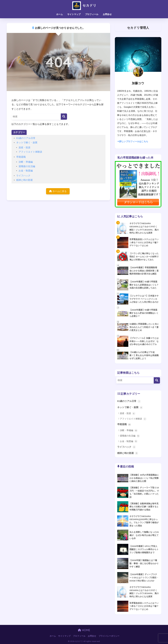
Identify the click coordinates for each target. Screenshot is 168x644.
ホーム (60, 14)
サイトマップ (74, 14)
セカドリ (84, 5)
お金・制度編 (26, 171)
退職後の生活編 (27, 166)
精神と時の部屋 (24, 180)
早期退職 (21, 157)
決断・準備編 (26, 162)
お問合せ (107, 14)
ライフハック (23, 176)
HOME (84, 630)
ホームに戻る (58, 191)
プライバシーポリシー (109, 636)
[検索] (64, 117)
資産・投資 (24, 148)
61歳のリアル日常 (26, 138)
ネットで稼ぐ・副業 (27, 143)
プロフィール (92, 14)
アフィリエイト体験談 (30, 152)
